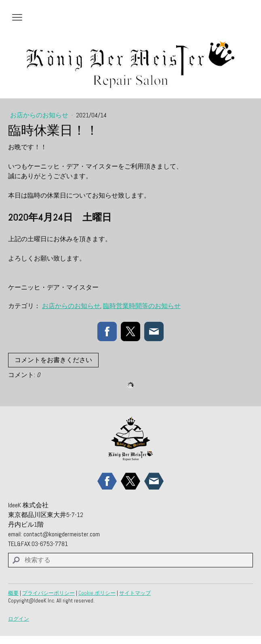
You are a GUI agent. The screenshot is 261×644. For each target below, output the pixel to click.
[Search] (130, 560)
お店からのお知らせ (40, 115)
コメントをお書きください (53, 360)
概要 (13, 593)
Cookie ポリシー (97, 593)
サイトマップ (135, 593)
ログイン (19, 619)
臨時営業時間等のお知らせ (142, 306)
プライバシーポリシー (48, 593)
